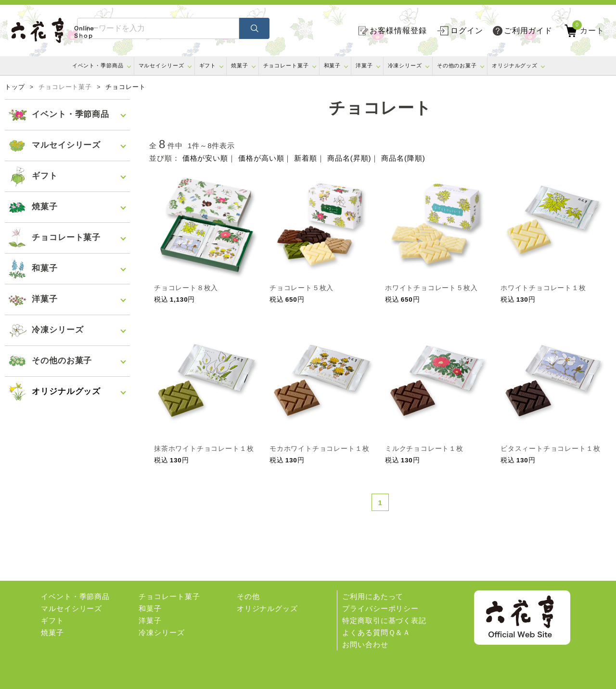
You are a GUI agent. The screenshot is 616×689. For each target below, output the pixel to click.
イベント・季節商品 (98, 65)
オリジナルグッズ (515, 65)
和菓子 (333, 65)
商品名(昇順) (349, 158)
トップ (15, 87)
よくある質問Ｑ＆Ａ (376, 632)
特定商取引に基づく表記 (384, 620)
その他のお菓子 (457, 65)
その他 (248, 596)
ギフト (208, 65)
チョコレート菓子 (286, 65)
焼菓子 (240, 65)
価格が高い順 (261, 158)
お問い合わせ (365, 644)
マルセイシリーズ (161, 65)
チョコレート (125, 87)
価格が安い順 (205, 158)
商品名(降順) (403, 158)
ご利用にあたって (373, 596)
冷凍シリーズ (405, 65)
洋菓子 (364, 65)
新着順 (306, 158)
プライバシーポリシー (380, 608)
